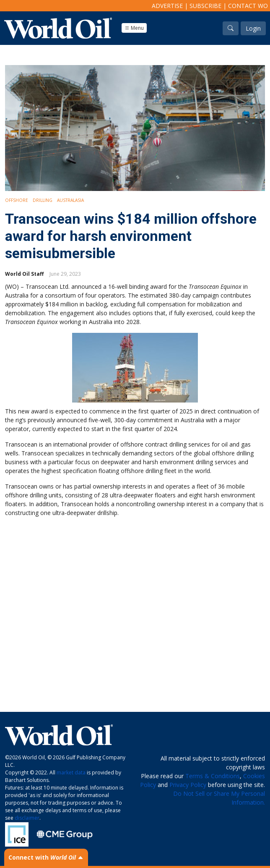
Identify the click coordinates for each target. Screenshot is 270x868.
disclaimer (27, 818)
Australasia (70, 200)
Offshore (17, 200)
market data (71, 773)
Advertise (167, 6)
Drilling (43, 200)
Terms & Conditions (213, 776)
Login (253, 28)
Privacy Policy (188, 785)
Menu (134, 28)
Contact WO (248, 6)
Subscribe (205, 6)
